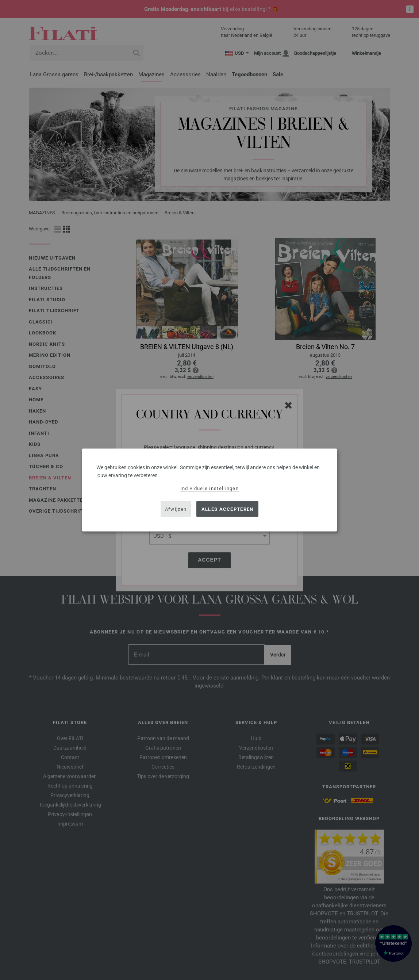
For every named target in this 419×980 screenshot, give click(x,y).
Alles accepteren (228, 509)
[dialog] (209, 490)
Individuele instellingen (209, 488)
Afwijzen (176, 509)
